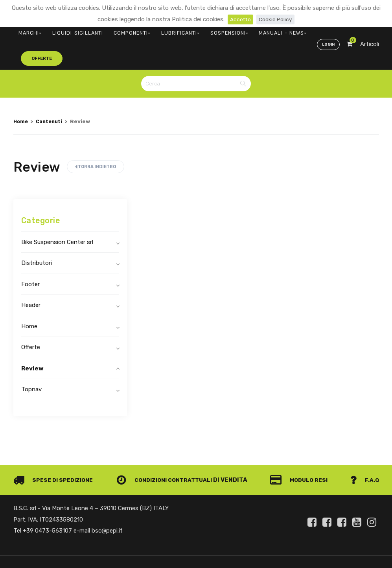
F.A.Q (364, 453)
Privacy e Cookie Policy (348, 546)
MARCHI (27, 30)
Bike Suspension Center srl (57, 215)
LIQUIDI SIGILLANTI (67, 30)
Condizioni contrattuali (167, 453)
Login (328, 30)
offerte (283, 29)
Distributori (37, 236)
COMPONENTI (113, 30)
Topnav (31, 362)
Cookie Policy (276, 19)
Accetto (239, 19)
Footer (30, 257)
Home (21, 94)
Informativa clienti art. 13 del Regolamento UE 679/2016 (313, 555)
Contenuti (52, 94)
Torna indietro (96, 140)
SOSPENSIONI (194, 30)
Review (32, 341)
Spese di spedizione (55, 453)
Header (31, 278)
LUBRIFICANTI (153, 30)
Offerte (31, 320)
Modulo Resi (302, 453)
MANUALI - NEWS (238, 30)
